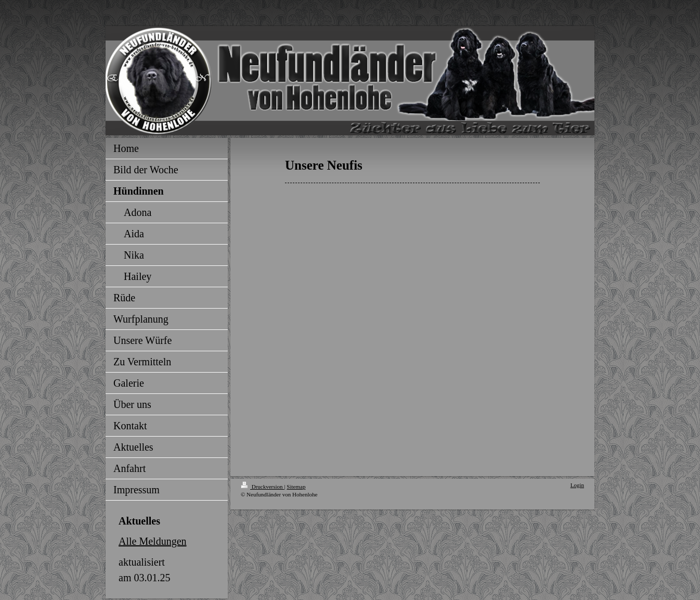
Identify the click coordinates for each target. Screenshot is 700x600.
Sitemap (296, 487)
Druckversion (262, 487)
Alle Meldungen (153, 541)
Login (577, 485)
